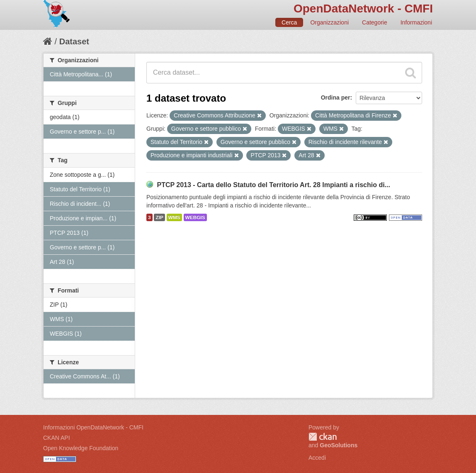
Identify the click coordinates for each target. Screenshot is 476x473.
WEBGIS (195, 217)
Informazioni (416, 22)
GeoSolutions (339, 445)
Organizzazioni (329, 22)
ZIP (159, 217)
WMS (174, 217)
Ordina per (336, 98)
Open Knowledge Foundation (81, 448)
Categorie (375, 22)
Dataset (74, 41)
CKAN (323, 437)
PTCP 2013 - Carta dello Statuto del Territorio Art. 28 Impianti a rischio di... (273, 185)
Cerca (289, 22)
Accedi (317, 458)
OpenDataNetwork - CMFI (363, 9)
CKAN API (57, 438)
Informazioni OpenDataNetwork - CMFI (93, 427)
